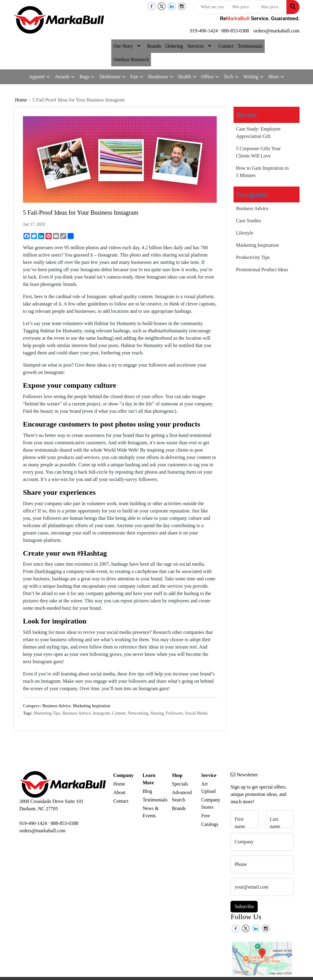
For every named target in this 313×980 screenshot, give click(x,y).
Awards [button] (62, 77)
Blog (147, 791)
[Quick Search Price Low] (243, 7)
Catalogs (210, 824)
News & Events (151, 812)
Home (21, 100)
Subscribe (244, 906)
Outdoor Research (131, 59)
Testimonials (250, 46)
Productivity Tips (253, 257)
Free (205, 816)
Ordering (174, 46)
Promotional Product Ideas (262, 270)
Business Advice (56, 706)
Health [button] (185, 77)
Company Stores (211, 803)
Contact (226, 46)
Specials (180, 784)
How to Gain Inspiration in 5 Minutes (262, 172)
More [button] (274, 77)
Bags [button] (84, 77)
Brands (154, 46)
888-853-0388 (235, 31)
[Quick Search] (211, 7)
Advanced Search (182, 796)
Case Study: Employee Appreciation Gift (258, 133)
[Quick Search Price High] (272, 7)
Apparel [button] (37, 77)
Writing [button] (251, 77)
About (119, 792)
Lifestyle (245, 233)
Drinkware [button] (110, 77)
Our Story (123, 46)
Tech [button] (228, 77)
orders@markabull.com (276, 31)
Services (196, 46)
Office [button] (207, 77)
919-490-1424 (204, 31)
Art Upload (208, 788)
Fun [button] (134, 77)
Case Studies (249, 221)
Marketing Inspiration (91, 706)
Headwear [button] (158, 77)
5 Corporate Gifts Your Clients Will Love (258, 152)
